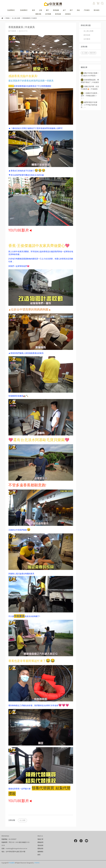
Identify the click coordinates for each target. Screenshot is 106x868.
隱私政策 (40, 848)
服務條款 (40, 852)
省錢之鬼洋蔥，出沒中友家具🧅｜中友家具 (90, 88)
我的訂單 (40, 839)
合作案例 (87, 39)
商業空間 (93, 53)
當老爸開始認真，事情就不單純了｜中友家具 (90, 81)
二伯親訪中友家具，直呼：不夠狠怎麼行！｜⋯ (90, 96)
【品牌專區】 (11, 10)
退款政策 (40, 845)
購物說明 (40, 842)
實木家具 (97, 10)
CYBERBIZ (37, 863)
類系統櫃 (56, 10)
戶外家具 (87, 10)
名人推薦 (22, 820)
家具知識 (58, 14)
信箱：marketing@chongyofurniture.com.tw (14, 848)
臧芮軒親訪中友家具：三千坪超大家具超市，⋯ (89, 105)
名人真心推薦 (88, 31)
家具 (34, 10)
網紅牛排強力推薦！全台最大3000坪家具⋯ (90, 74)
